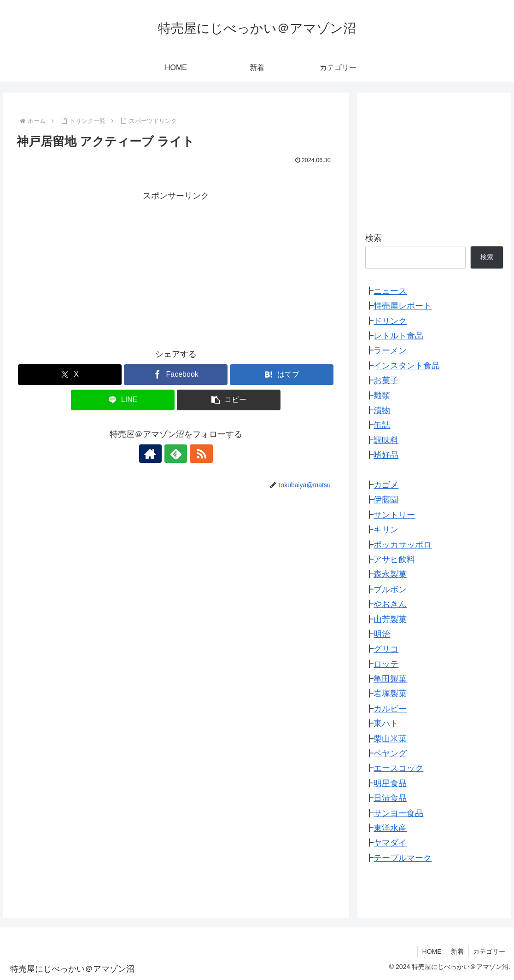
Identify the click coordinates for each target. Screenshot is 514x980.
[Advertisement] (176, 268)
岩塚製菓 (390, 694)
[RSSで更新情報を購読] (197, 454)
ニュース (390, 291)
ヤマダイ (390, 843)
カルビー (390, 709)
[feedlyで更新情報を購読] (176, 454)
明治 (382, 634)
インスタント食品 (407, 366)
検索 (374, 238)
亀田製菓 (390, 679)
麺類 (382, 396)
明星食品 (390, 783)
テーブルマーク (403, 858)
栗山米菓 (390, 739)
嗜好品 (386, 455)
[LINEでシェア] (123, 400)
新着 (457, 951)
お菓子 (386, 380)
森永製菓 (390, 574)
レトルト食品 (398, 336)
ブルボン (390, 589)
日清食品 (390, 798)
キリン (386, 530)
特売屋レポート (403, 306)
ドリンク (390, 321)
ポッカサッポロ (403, 545)
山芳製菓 (390, 619)
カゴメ (386, 485)
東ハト (386, 723)
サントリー (394, 515)
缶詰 (382, 425)
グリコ (386, 649)
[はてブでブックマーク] (282, 375)
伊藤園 (386, 500)
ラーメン (390, 350)
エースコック (398, 768)
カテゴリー (489, 951)
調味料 (386, 440)
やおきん (390, 604)
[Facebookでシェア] (176, 375)
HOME (431, 951)
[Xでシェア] (70, 375)
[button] (229, 400)
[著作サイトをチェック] (155, 454)
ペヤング (390, 753)
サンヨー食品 (398, 813)
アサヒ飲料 (394, 560)
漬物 (382, 410)
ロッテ (386, 664)
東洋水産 (390, 828)
